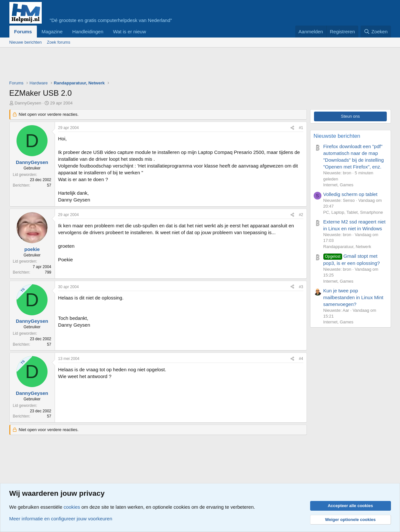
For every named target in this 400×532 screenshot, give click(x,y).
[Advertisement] (127, 65)
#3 (301, 287)
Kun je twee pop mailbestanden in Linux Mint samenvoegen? (353, 297)
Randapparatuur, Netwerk (347, 247)
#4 (301, 359)
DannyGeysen (28, 103)
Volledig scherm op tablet (351, 194)
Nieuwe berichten (26, 42)
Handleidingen (88, 32)
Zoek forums (59, 42)
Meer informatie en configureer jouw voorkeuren (61, 519)
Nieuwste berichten (337, 136)
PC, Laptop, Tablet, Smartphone (353, 212)
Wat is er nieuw (129, 32)
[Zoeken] (376, 32)
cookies (72, 507)
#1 (301, 128)
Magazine (52, 32)
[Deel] (292, 128)
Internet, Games (338, 185)
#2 (301, 215)
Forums (23, 32)
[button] (151, 32)
